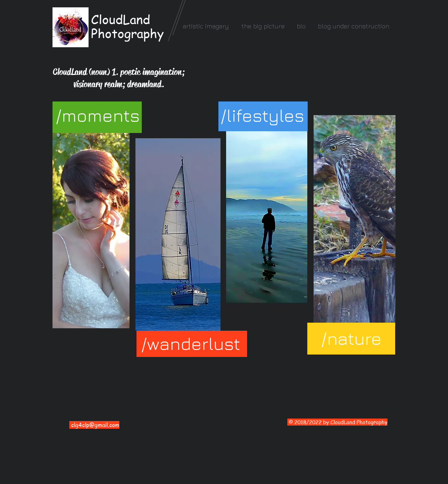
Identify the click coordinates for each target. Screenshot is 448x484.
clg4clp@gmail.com (95, 425)
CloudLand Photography (127, 26)
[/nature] (351, 339)
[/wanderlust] (191, 344)
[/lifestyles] (262, 115)
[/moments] (98, 115)
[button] (206, 26)
